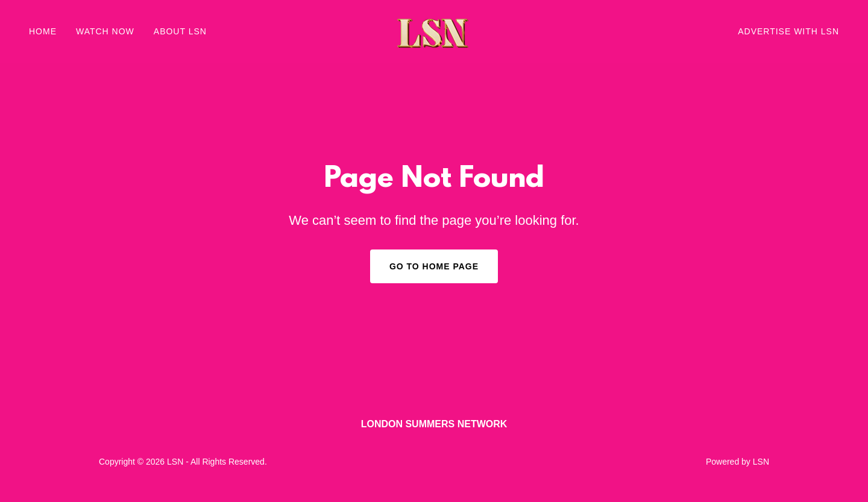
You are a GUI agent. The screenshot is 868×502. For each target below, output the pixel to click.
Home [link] (43, 31)
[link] (434, 30)
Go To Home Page (434, 266)
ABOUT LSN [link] (180, 31)
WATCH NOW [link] (105, 31)
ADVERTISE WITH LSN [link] (788, 31)
